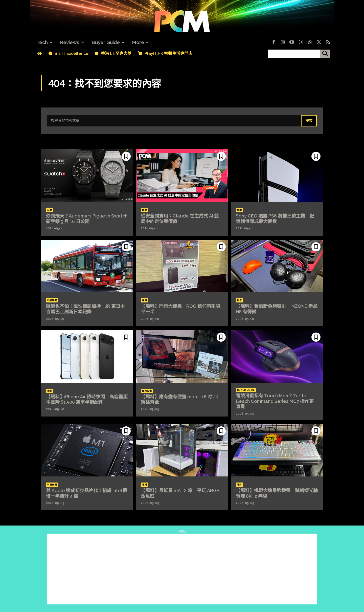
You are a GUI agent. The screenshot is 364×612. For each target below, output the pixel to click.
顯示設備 (147, 391)
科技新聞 (52, 300)
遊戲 (240, 210)
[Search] (309, 121)
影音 (240, 300)
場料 (144, 300)
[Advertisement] (182, 569)
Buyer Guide (246, 390)
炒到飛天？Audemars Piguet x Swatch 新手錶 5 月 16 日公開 (87, 219)
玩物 (50, 210)
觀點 (144, 210)
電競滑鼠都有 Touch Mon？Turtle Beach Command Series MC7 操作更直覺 (275, 401)
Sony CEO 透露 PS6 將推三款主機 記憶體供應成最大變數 (275, 219)
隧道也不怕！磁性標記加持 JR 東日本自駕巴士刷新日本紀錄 (85, 309)
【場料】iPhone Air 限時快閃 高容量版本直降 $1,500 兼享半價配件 (87, 399)
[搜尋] (325, 54)
